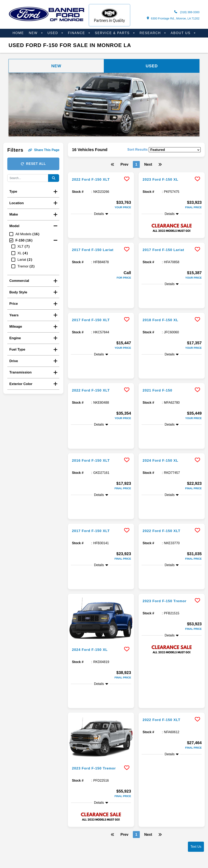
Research (151, 33)
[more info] (101, 173)
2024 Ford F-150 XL (163, 406)
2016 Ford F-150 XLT (94, 406)
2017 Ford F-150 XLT (94, 297)
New (34, 33)
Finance (77, 33)
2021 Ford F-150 (160, 352)
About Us (181, 33)
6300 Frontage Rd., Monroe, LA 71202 (173, 18)
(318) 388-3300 (187, 12)
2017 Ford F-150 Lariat (96, 244)
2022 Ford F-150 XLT (94, 179)
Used (54, 33)
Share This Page (44, 150)
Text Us (196, 847)
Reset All (33, 164)
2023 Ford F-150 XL (163, 179)
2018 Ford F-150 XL (163, 297)
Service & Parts (113, 33)
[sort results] (175, 150)
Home (18, 33)
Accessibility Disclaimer (117, 833)
